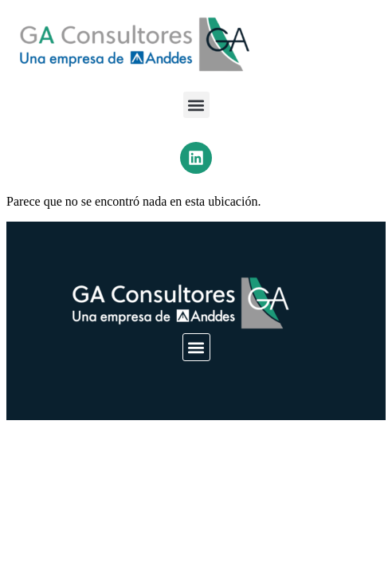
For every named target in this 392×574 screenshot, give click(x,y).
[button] (196, 105)
